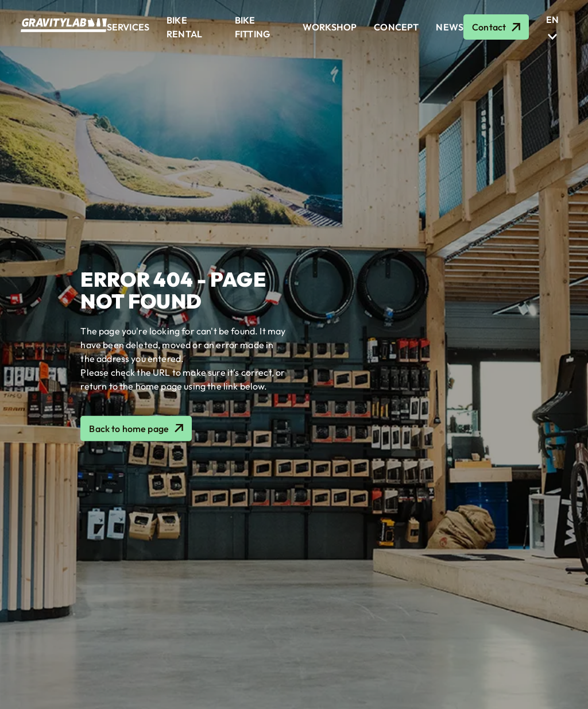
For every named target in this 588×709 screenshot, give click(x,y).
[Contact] (496, 27)
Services (128, 27)
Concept (396, 27)
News (450, 27)
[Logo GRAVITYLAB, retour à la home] (64, 29)
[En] (552, 20)
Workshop (330, 27)
